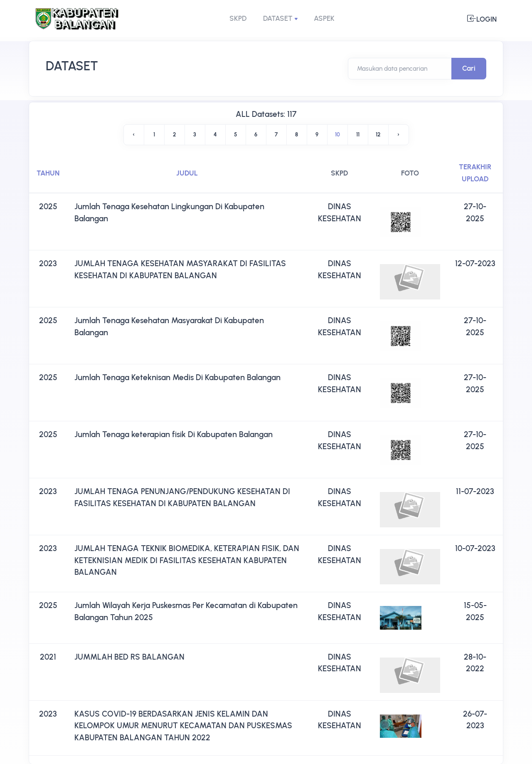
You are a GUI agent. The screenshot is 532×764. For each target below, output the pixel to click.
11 (358, 135)
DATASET (278, 18)
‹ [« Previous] (134, 135)
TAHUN (48, 173)
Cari (469, 68)
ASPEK (324, 18)
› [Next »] (398, 135)
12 (378, 135)
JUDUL (187, 173)
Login (482, 19)
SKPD (238, 18)
